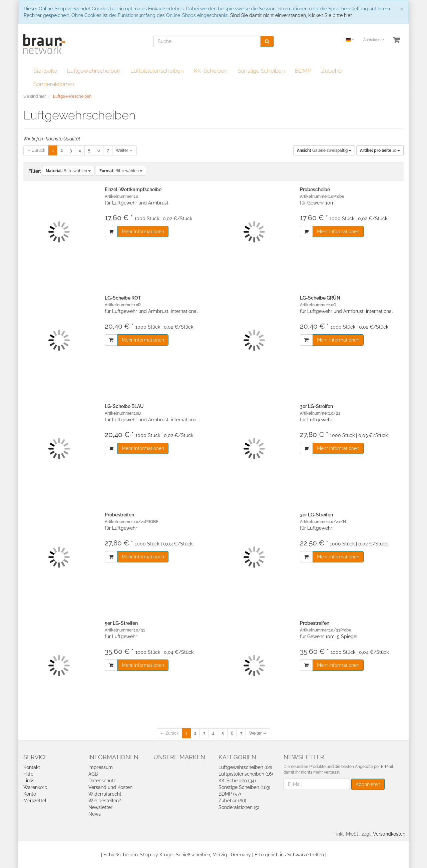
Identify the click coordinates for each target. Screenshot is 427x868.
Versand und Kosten (110, 787)
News (95, 814)
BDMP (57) (230, 794)
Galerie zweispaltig (324, 150)
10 (380, 150)
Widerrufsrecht (105, 794)
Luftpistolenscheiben (157, 71)
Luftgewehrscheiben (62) (245, 767)
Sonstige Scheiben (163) (244, 787)
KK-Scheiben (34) (237, 781)
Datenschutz (102, 781)
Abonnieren (368, 784)
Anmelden (373, 40)
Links (29, 781)
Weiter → (124, 150)
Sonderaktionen (54, 84)
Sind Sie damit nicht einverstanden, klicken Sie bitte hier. (291, 15)
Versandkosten (389, 834)
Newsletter (100, 807)
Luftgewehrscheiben (94, 71)
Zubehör (332, 71)
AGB (93, 774)
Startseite (45, 71)
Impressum (101, 767)
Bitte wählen (68, 171)
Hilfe (28, 774)
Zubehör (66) (232, 801)
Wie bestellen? (105, 801)
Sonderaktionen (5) (239, 807)
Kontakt (32, 767)
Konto (30, 794)
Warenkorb (35, 787)
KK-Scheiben (211, 71)
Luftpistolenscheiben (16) (246, 774)
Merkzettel (35, 801)
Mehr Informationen (143, 232)
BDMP (303, 71)
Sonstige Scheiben (261, 71)
